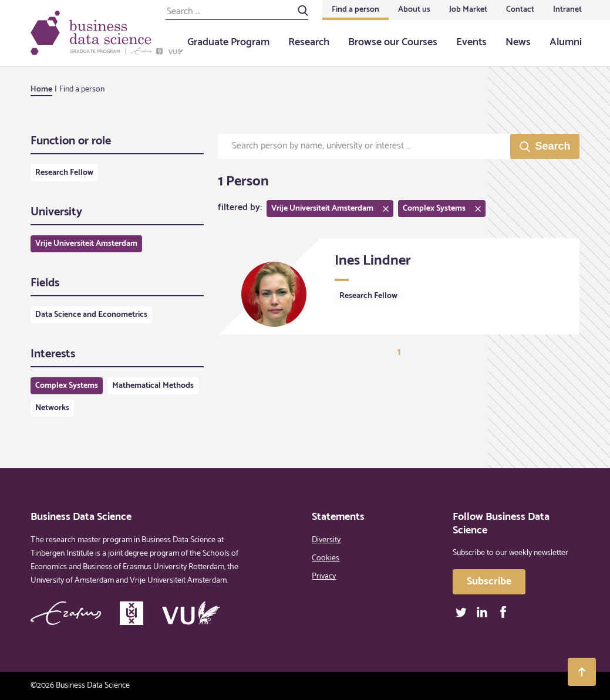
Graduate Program (228, 42)
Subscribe (489, 581)
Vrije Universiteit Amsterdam (86, 244)
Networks (52, 408)
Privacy (324, 576)
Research (309, 42)
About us (414, 10)
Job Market (468, 10)
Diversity (326, 540)
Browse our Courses (393, 42)
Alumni (566, 42)
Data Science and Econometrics (91, 315)
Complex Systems (67, 386)
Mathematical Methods (153, 386)
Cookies (326, 558)
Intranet (567, 10)
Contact (520, 10)
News (518, 42)
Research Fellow (64, 173)
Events (471, 42)
